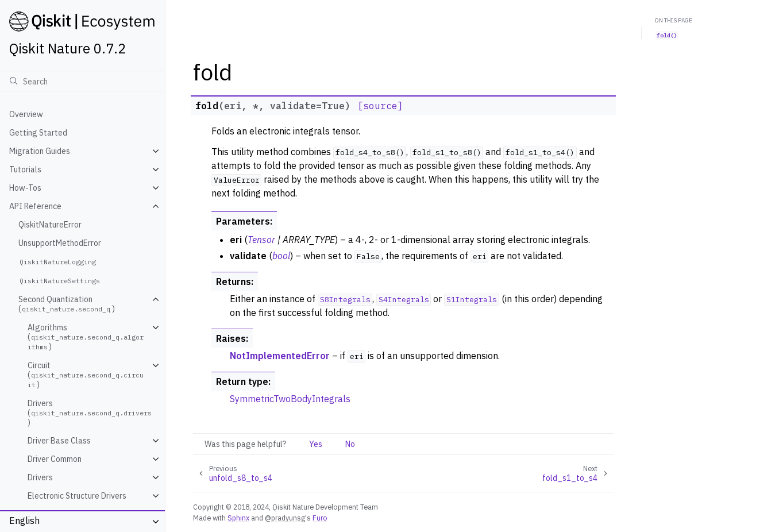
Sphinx (238, 518)
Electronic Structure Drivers (77, 496)
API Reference (35, 206)
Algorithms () (86, 337)
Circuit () (86, 375)
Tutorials (25, 169)
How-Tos (25, 188)
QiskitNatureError (50, 225)
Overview (26, 114)
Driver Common (55, 459)
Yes (316, 444)
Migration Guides (40, 151)
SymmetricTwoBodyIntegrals (290, 399)
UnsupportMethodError (60, 243)
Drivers (40, 477)
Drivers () (90, 413)
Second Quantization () (67, 304)
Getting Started (38, 133)
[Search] (82, 81)
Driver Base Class (59, 441)
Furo (320, 518)
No (350, 444)
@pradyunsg (285, 518)
